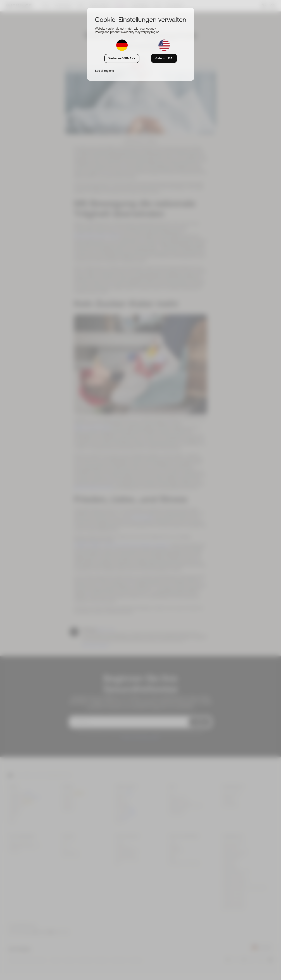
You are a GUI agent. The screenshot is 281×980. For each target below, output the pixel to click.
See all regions (104, 71)
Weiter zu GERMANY (122, 58)
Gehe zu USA (164, 58)
